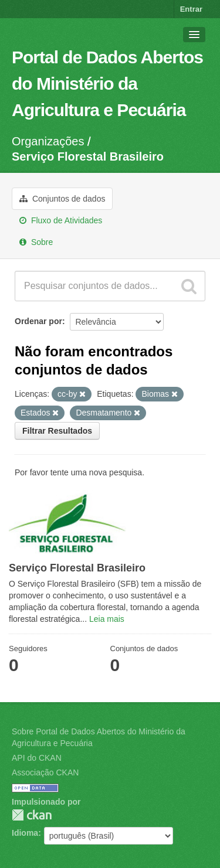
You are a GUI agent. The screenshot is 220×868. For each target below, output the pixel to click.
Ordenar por (38, 321)
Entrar (191, 9)
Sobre (36, 242)
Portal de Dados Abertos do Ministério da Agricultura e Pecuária (107, 84)
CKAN (32, 815)
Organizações (48, 141)
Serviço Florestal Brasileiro (88, 156)
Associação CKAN (45, 772)
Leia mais (107, 619)
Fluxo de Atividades (61, 220)
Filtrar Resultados (57, 431)
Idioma (25, 833)
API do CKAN (37, 758)
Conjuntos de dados (62, 199)
